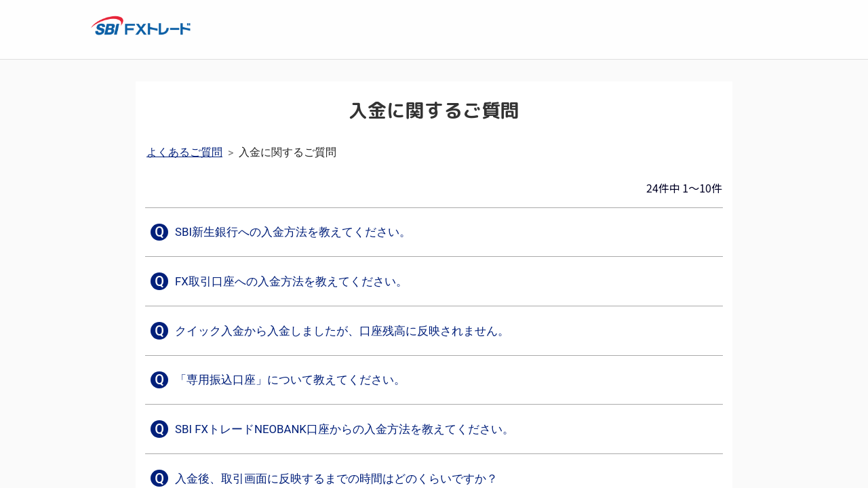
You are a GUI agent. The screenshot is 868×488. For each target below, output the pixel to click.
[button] (284, 232)
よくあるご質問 (184, 152)
